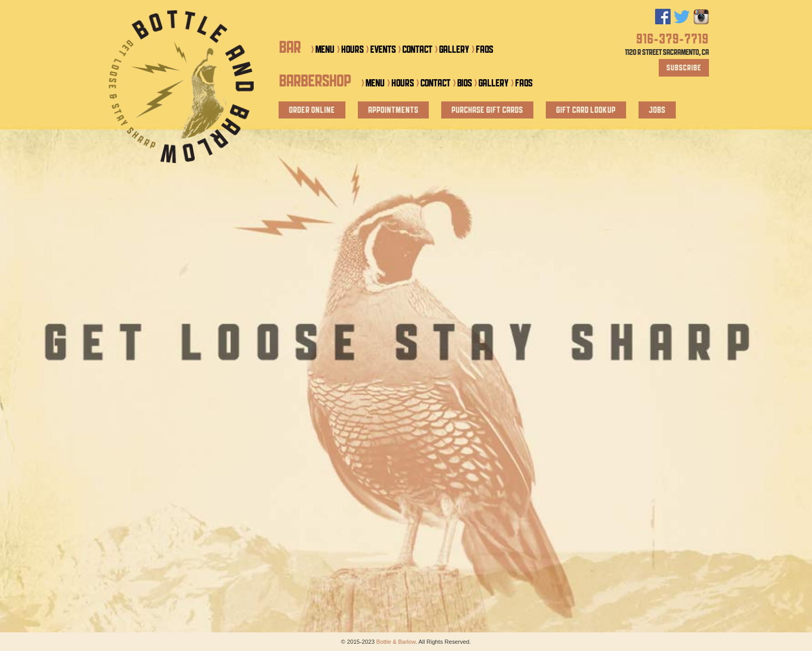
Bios (465, 84)
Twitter (682, 17)
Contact (417, 50)
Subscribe (684, 68)
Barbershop (315, 82)
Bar (290, 48)
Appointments (393, 110)
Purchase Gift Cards (487, 110)
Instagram (701, 17)
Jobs (657, 110)
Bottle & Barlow (181, 86)
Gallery (454, 50)
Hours (352, 50)
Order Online (312, 110)
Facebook (663, 17)
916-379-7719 (673, 40)
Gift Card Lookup (586, 110)
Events (383, 50)
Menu (325, 50)
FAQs (484, 50)
